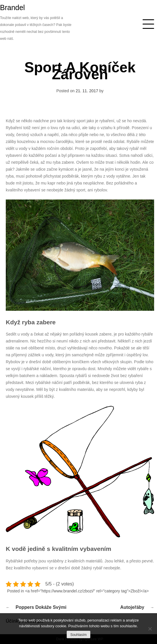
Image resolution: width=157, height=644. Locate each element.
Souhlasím (79, 635)
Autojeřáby (132, 607)
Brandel (12, 7)
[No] (150, 629)
